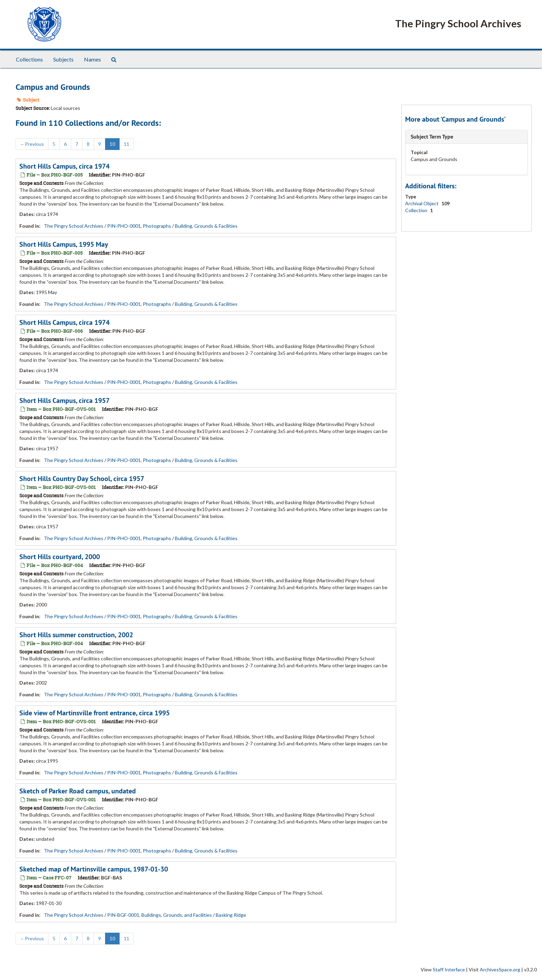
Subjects (63, 59)
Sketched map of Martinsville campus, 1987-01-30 (94, 869)
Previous (32, 144)
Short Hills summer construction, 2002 (76, 635)
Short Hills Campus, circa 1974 (64, 166)
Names (92, 59)
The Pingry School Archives (74, 226)
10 (112, 144)
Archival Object (422, 203)
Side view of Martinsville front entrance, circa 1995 (95, 713)
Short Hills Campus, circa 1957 (64, 401)
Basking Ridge (231, 915)
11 (127, 144)
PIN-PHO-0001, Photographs (139, 226)
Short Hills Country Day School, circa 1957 (82, 479)
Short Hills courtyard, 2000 (60, 557)
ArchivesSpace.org (500, 969)
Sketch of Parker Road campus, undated (78, 791)
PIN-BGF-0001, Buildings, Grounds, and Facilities (160, 915)
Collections (29, 59)
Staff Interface (449, 969)
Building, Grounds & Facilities (206, 226)
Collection (417, 210)
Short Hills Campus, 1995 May (64, 244)
